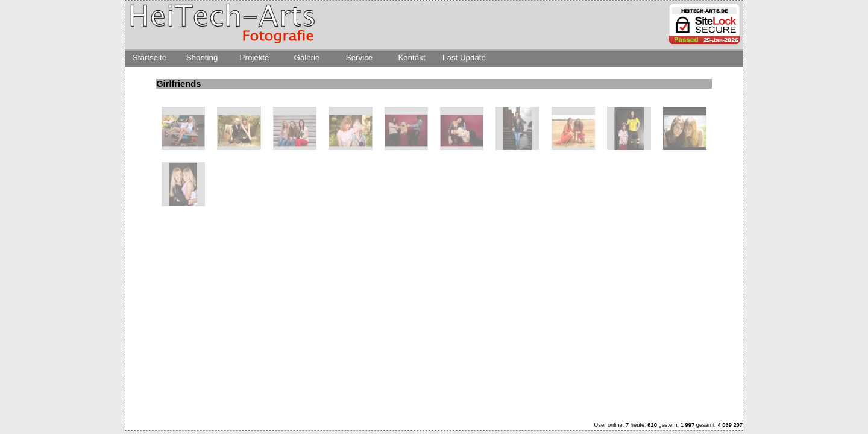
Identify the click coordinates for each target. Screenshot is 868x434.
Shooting (202, 58)
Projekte (255, 58)
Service (359, 58)
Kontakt (411, 58)
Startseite (149, 58)
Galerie (307, 58)
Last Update (464, 58)
